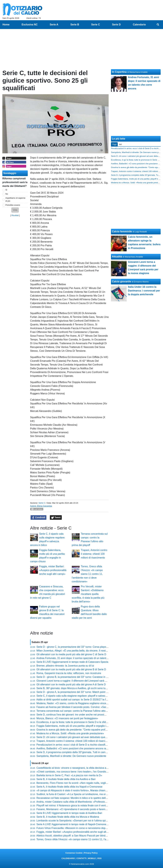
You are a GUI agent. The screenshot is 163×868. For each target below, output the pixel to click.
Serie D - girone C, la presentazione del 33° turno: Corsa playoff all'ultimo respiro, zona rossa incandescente (97, 647)
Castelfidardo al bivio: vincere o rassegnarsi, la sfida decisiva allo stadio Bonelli (80, 768)
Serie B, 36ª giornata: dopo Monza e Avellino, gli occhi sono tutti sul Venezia (79, 688)
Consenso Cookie (74, 853)
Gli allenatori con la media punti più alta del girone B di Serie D (71, 669)
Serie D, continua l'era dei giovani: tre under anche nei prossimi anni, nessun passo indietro (87, 715)
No (7, 194)
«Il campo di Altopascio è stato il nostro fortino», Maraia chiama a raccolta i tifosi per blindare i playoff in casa (97, 790)
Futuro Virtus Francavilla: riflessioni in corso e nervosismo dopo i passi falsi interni (82, 828)
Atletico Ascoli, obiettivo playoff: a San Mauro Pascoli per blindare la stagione (79, 836)
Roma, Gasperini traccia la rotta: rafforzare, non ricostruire (69, 673)
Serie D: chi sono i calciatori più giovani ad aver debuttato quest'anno (75, 737)
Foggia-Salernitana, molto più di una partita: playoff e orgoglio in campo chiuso (80, 726)
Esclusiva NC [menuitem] (30, 25)
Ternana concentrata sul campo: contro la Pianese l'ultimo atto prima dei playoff (80, 711)
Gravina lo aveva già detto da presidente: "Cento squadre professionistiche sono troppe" (85, 730)
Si (6, 190)
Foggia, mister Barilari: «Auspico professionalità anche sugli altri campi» (53, 570)
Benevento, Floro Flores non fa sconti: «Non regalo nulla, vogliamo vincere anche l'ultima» (87, 783)
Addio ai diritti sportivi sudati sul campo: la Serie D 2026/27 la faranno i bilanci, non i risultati (87, 700)
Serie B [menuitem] (75, 25)
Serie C (42, 503)
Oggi (114, 144)
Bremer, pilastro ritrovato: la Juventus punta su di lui (65, 666)
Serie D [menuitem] (116, 25)
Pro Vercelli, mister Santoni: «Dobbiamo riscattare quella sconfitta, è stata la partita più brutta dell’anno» (88, 594)
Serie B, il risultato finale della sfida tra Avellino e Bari (66, 779)
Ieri (120, 144)
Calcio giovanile (121, 282)
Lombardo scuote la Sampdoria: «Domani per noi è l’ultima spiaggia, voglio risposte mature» (88, 821)
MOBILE (92, 858)
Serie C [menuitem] (96, 25)
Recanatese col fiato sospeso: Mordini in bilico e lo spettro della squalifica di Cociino (83, 798)
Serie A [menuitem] (54, 25)
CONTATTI (81, 858)
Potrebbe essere (13, 205)
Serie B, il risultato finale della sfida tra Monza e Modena (68, 817)
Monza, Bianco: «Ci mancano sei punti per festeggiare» (67, 718)
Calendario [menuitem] (139, 25)
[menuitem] (158, 25)
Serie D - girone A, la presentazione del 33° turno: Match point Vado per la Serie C (82, 692)
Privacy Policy (91, 853)
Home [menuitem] (6, 25)
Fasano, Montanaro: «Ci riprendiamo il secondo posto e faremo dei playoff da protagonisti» (87, 809)
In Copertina (119, 72)
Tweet (56, 518)
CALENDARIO (68, 858)
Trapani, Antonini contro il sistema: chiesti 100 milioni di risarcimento (94, 554)
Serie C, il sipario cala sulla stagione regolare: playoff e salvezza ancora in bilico (81, 696)
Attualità (117, 257)
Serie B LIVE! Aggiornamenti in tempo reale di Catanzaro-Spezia (72, 662)
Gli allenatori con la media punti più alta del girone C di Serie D (71, 654)
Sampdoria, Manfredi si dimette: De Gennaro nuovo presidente (71, 756)
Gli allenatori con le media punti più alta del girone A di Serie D (71, 684)
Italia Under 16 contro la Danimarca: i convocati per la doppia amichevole (144, 291)
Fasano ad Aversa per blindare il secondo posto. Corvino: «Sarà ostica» (76, 707)
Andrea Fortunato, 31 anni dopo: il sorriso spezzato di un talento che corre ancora (82, 658)
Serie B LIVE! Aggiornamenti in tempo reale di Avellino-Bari (69, 813)
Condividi (39, 518)
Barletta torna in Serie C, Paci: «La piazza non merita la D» (69, 775)
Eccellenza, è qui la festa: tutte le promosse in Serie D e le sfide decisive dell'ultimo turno (86, 722)
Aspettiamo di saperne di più (15, 199)
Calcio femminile (122, 232)
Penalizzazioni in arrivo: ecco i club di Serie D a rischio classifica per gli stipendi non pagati (87, 745)
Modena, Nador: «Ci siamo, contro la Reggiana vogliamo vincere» (73, 703)
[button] (15, 210)
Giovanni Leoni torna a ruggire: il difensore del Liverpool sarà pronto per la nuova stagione (87, 681)
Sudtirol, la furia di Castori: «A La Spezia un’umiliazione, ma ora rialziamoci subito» (83, 794)
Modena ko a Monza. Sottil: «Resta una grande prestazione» (70, 733)
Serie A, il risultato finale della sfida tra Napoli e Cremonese (70, 787)
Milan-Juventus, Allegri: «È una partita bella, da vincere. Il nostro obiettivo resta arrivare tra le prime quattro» (97, 651)
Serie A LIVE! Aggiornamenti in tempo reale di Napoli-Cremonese (73, 824)
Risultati (15, 215)
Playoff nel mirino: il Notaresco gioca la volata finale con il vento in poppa (77, 806)
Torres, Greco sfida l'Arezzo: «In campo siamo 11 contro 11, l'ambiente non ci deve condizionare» (87, 574)
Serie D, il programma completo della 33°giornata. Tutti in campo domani (77, 752)
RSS (99, 858)
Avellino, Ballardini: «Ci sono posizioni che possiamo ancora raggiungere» (77, 748)
